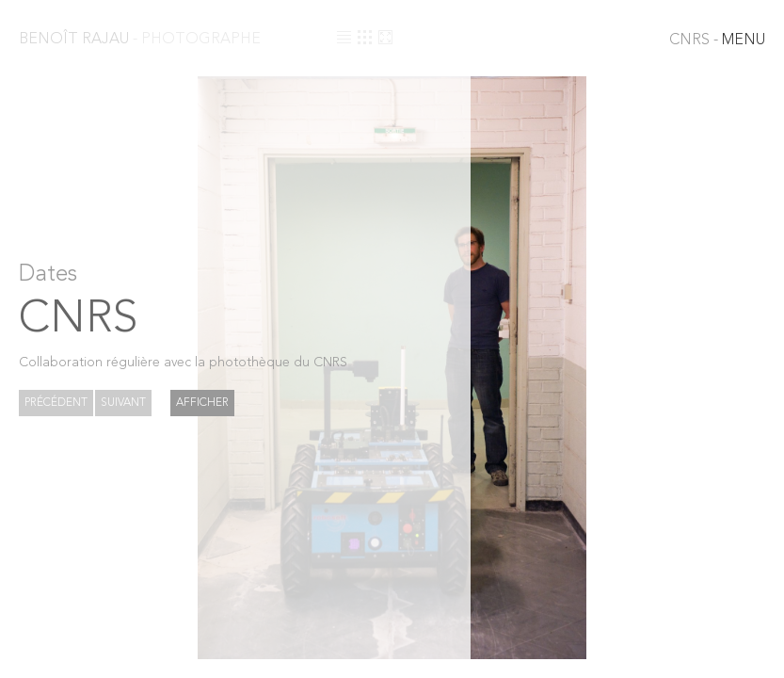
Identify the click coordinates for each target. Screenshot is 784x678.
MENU (717, 40)
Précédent (56, 403)
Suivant (123, 403)
